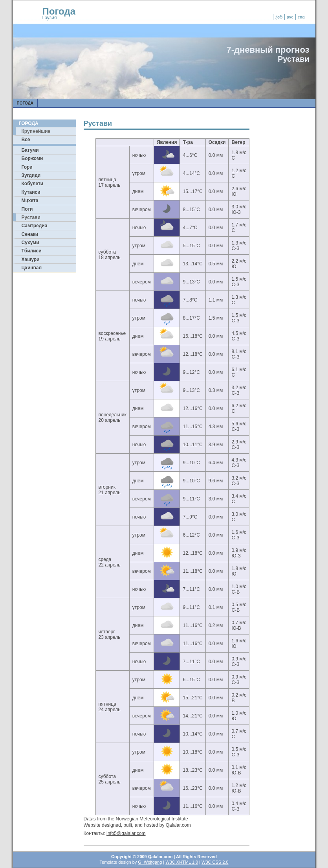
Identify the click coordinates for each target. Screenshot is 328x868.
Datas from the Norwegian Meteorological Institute (136, 819)
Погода (59, 11)
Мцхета (30, 200)
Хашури (31, 259)
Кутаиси (31, 192)
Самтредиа (35, 226)
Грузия (50, 18)
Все (26, 140)
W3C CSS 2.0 (215, 862)
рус (290, 17)
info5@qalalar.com (126, 833)
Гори (27, 167)
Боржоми (32, 158)
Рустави (31, 217)
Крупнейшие (36, 131)
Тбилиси (32, 251)
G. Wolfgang (150, 862)
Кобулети (33, 184)
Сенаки (30, 234)
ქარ (279, 17)
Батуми (30, 150)
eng (301, 17)
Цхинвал (32, 268)
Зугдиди (31, 175)
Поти (27, 209)
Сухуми (30, 243)
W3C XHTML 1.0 (182, 862)
